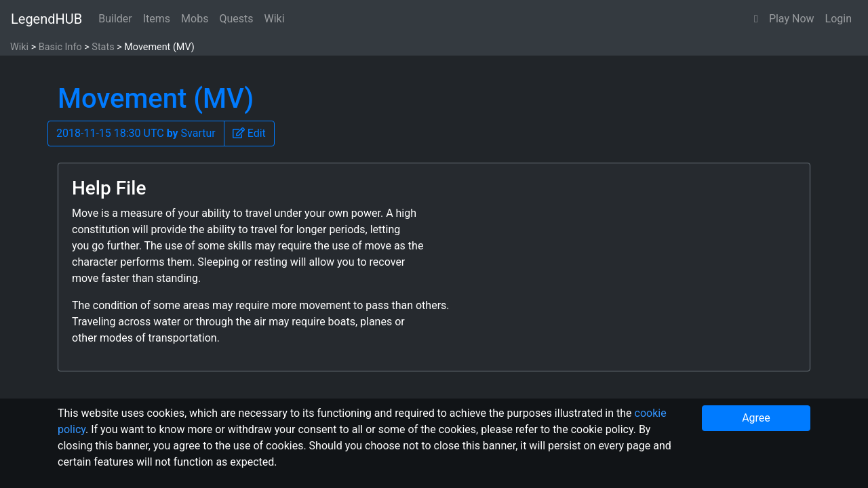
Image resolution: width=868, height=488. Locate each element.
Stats (103, 47)
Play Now (792, 19)
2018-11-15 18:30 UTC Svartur (136, 133)
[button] (756, 19)
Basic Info (60, 47)
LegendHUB (46, 19)
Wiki (275, 19)
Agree (756, 418)
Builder (115, 19)
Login (839, 19)
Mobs (195, 19)
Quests (236, 19)
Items (157, 19)
